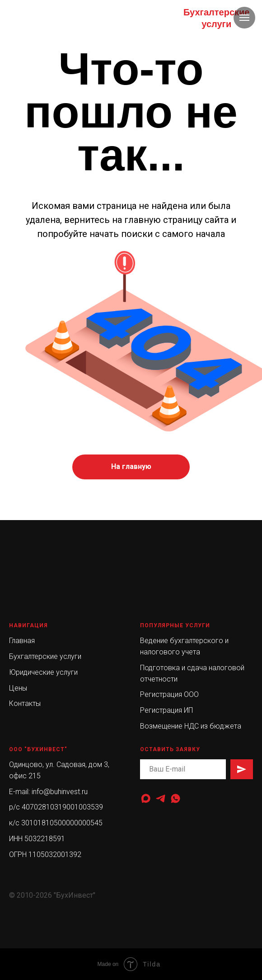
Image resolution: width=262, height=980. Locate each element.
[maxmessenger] (146, 798)
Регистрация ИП (166, 710)
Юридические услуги (43, 672)
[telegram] (161, 798)
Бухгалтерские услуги (45, 656)
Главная (22, 641)
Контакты (25, 703)
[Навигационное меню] (244, 18)
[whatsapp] (175, 798)
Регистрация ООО (169, 694)
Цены (18, 688)
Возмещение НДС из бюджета (191, 726)
